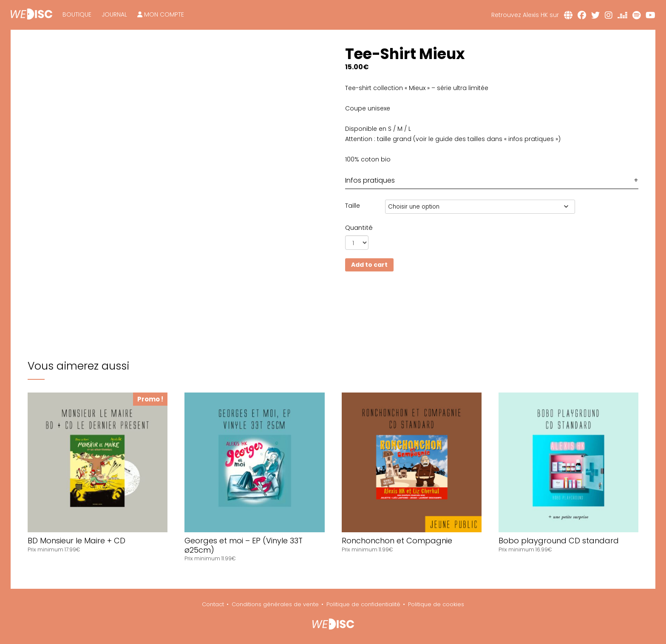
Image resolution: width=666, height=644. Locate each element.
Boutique (77, 14)
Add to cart (369, 265)
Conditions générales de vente (275, 604)
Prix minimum (46, 549)
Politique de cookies (436, 604)
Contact (213, 604)
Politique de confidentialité (363, 604)
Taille (353, 206)
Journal (114, 14)
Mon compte (161, 14)
